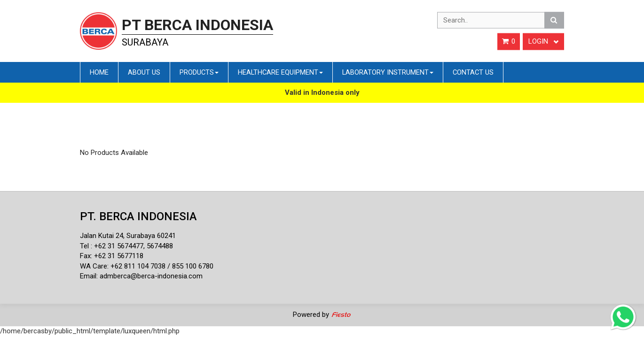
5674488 (160, 246)
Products (199, 72)
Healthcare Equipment (280, 72)
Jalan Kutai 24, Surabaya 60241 (128, 236)
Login (543, 41)
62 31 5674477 (121, 246)
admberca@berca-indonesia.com (151, 276)
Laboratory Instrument (388, 72)
